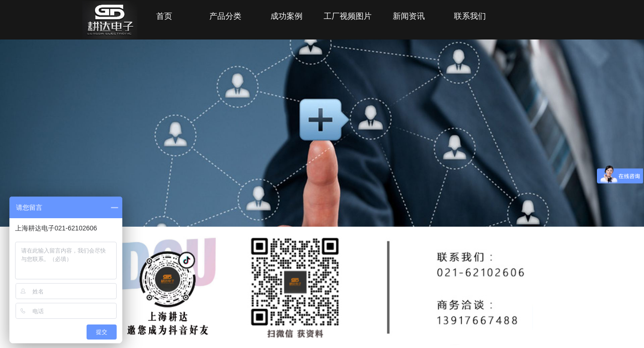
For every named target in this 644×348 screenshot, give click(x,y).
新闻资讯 (409, 16)
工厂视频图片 (348, 16)
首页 (164, 16)
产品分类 (225, 16)
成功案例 (286, 16)
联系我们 (470, 16)
